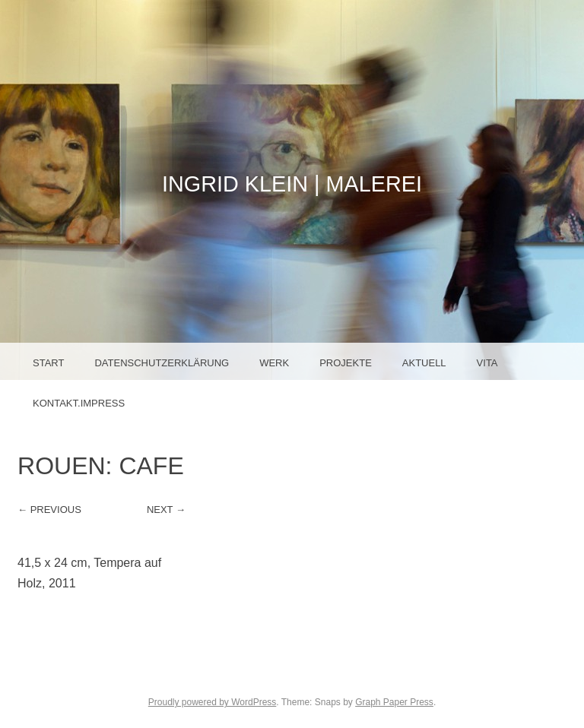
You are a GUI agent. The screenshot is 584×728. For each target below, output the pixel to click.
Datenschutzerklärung (162, 363)
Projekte (346, 363)
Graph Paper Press (394, 702)
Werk (274, 363)
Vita (487, 363)
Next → (166, 510)
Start (48, 363)
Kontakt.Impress (79, 403)
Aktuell (424, 363)
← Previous (49, 510)
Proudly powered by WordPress (213, 702)
